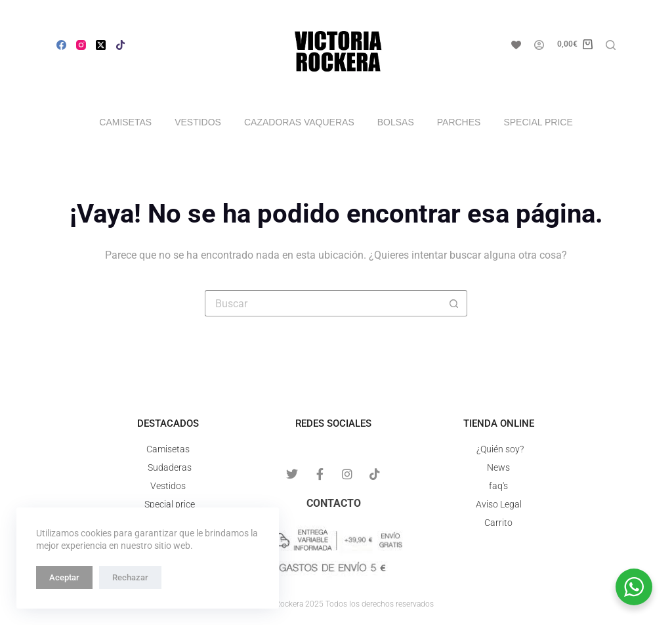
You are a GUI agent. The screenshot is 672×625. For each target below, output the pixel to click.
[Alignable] (120, 45)
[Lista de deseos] (516, 45)
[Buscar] (611, 45)
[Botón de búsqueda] (454, 303)
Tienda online (499, 423)
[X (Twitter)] (101, 45)
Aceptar (64, 577)
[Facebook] (61, 45)
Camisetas (125, 122)
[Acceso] (539, 45)
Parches (459, 122)
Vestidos (198, 122)
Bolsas (396, 122)
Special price (538, 122)
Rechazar (130, 577)
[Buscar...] (323, 303)
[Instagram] (81, 45)
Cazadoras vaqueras (299, 122)
